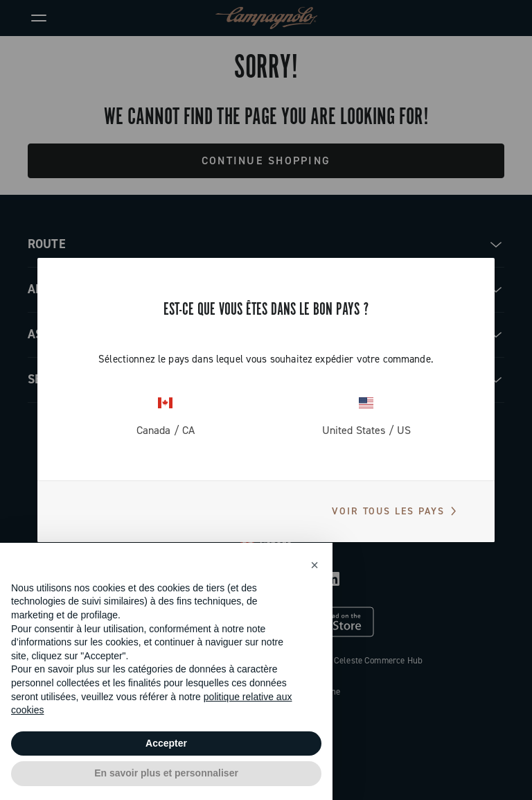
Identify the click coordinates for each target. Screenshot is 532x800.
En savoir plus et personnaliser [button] (166, 773)
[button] (314, 565)
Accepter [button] (166, 743)
